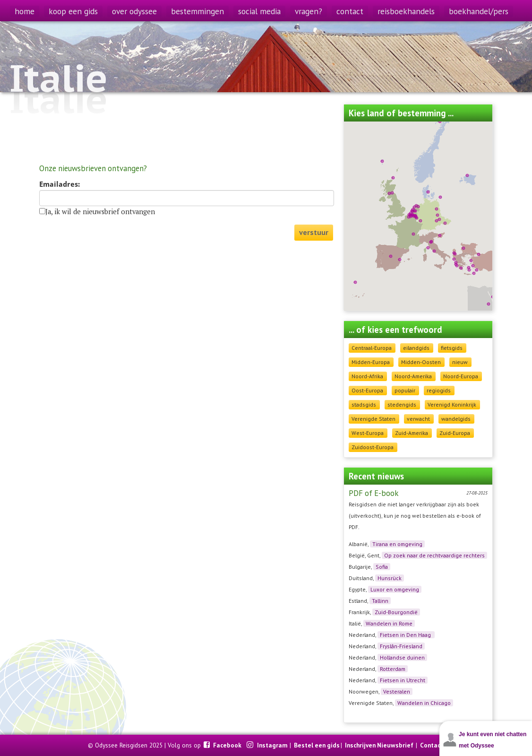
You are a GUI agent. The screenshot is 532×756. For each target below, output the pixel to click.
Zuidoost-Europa (373, 447)
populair (405, 390)
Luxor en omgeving (395, 589)
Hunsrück (390, 578)
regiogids (439, 390)
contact (350, 11)
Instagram (273, 745)
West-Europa (368, 433)
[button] (455, 254)
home (25, 11)
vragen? (309, 11)
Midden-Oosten (421, 362)
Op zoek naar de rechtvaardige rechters (434, 555)
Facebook (228, 745)
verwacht (418, 419)
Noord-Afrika (367, 376)
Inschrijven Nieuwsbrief (379, 745)
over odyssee (134, 11)
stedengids (402, 404)
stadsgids (364, 404)
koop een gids (73, 11)
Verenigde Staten (373, 419)
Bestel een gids (317, 745)
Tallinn (380, 601)
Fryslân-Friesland (401, 646)
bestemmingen (197, 11)
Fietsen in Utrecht (403, 680)
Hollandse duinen (402, 657)
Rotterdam (393, 669)
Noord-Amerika (413, 376)
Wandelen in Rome (389, 623)
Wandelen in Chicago (424, 703)
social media (259, 11)
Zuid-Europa (455, 433)
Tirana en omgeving (397, 544)
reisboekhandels (406, 11)
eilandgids (416, 348)
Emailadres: (60, 184)
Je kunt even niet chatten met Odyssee (493, 740)
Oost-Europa (367, 390)
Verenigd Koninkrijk (452, 404)
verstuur (314, 232)
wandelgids (456, 419)
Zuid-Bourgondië (396, 612)
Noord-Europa (461, 376)
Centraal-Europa (372, 348)
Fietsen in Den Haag (406, 635)
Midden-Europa (371, 362)
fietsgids (452, 348)
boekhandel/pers (479, 11)
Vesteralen (397, 691)
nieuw (460, 362)
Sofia (382, 567)
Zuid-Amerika (412, 433)
